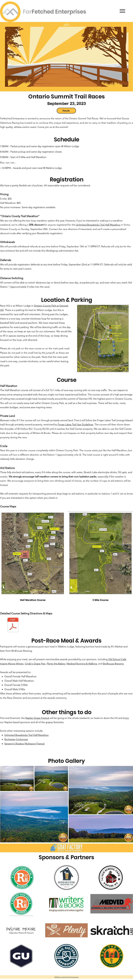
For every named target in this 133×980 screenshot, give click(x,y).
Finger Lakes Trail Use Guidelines (75, 425)
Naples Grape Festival (37, 718)
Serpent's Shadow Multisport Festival (24, 744)
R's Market (117, 647)
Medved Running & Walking (82, 664)
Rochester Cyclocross (16, 739)
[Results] (66, 111)
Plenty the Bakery (56, 664)
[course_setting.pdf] (13, 625)
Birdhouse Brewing (22, 651)
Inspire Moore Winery (12, 664)
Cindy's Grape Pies (35, 664)
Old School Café (117, 659)
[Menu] (122, 11)
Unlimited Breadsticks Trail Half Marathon (98, 225)
